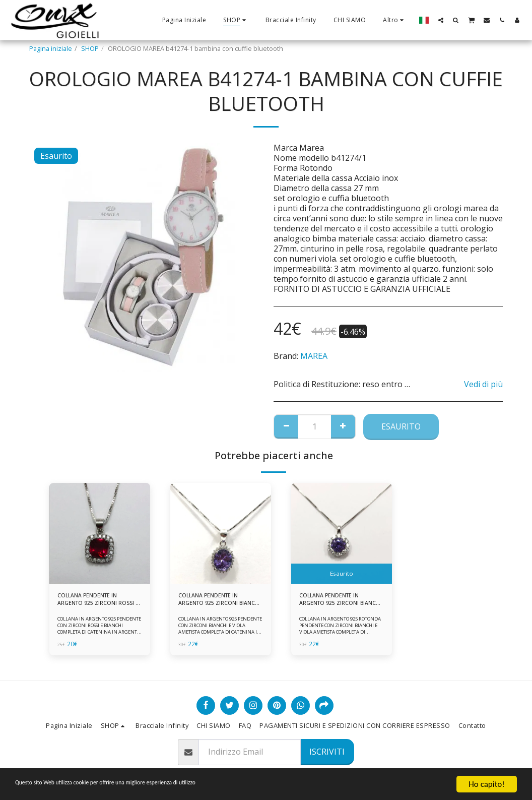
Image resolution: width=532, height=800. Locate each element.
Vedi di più (483, 384)
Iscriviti (327, 752)
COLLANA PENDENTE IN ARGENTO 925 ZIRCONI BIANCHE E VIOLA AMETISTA (220, 601)
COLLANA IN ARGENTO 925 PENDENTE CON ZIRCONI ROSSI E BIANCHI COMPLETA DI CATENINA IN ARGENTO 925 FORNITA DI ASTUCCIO (98, 635)
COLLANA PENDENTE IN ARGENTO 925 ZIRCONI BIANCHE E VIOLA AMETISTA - (341, 601)
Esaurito (401, 426)
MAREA (314, 356)
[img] (100, 533)
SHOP (90, 48)
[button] (441, 20)
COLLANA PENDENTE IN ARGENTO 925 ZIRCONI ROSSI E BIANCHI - (92, 601)
